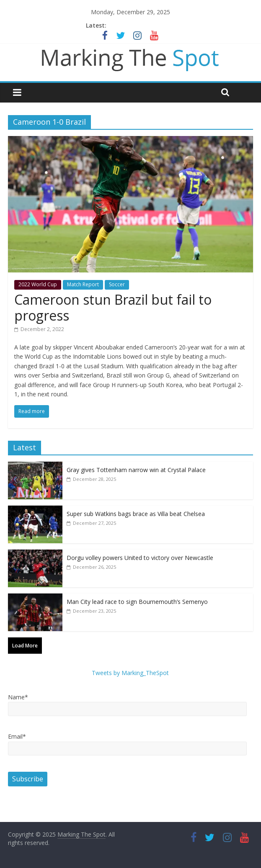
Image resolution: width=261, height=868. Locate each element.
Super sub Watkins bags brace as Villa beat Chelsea (136, 514)
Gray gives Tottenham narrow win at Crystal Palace (136, 470)
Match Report (83, 284)
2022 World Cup (38, 284)
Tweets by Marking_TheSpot (130, 673)
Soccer (117, 284)
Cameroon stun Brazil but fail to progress (113, 307)
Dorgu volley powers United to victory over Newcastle (140, 558)
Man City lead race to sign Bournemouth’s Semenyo (137, 602)
